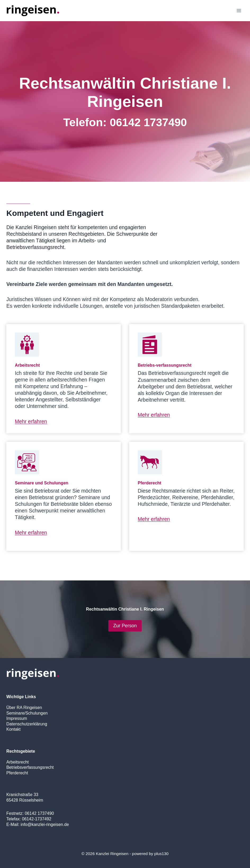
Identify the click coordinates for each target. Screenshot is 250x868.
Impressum (17, 718)
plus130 (161, 854)
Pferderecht (17, 773)
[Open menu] (239, 10)
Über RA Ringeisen (24, 708)
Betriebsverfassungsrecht (30, 767)
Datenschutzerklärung (27, 724)
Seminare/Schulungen (27, 713)
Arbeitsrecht (17, 762)
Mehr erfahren (31, 421)
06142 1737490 (148, 122)
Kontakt (14, 729)
